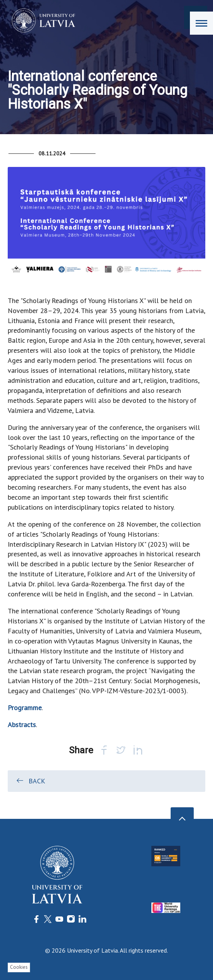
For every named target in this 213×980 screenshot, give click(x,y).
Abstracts (22, 725)
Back (30, 781)
